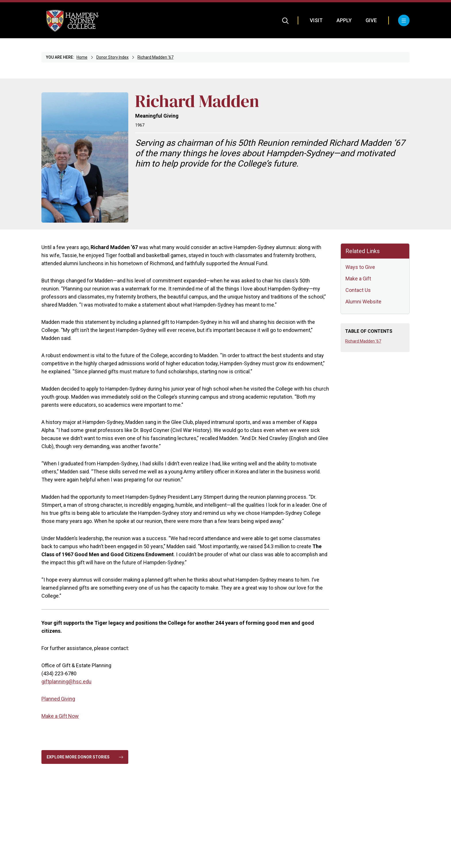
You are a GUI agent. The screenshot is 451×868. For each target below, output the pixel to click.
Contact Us (358, 290)
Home (82, 57)
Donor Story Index (112, 57)
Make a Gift (358, 279)
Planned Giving (58, 699)
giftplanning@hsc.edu (66, 681)
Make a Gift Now (60, 716)
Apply (344, 20)
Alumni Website (363, 302)
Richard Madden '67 (155, 57)
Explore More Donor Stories (85, 757)
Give (371, 20)
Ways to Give (360, 267)
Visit (316, 20)
